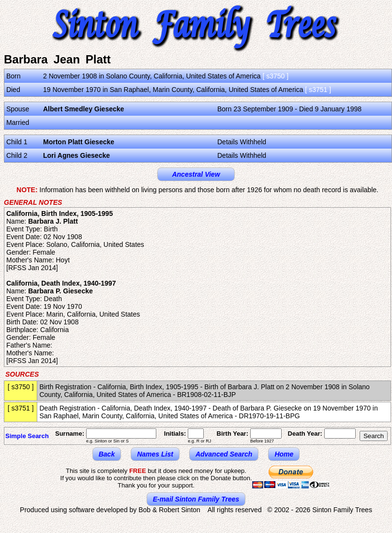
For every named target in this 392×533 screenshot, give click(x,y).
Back (107, 454)
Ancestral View (196, 174)
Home (284, 454)
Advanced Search (224, 454)
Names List (155, 454)
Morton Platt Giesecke (79, 142)
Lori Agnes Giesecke (76, 155)
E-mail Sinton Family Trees (196, 499)
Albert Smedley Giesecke (83, 109)
